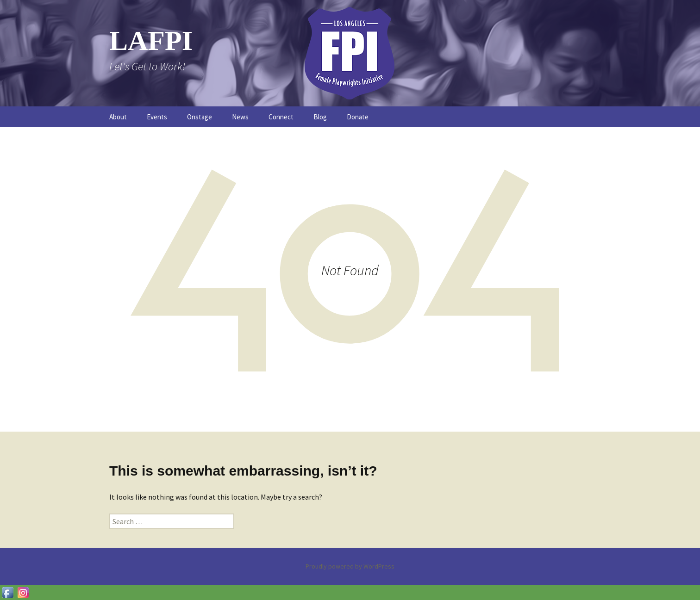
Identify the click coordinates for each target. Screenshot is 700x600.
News (240, 117)
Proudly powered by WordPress (350, 566)
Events (157, 117)
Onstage (200, 117)
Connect (281, 117)
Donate (358, 117)
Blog (320, 117)
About (118, 117)
